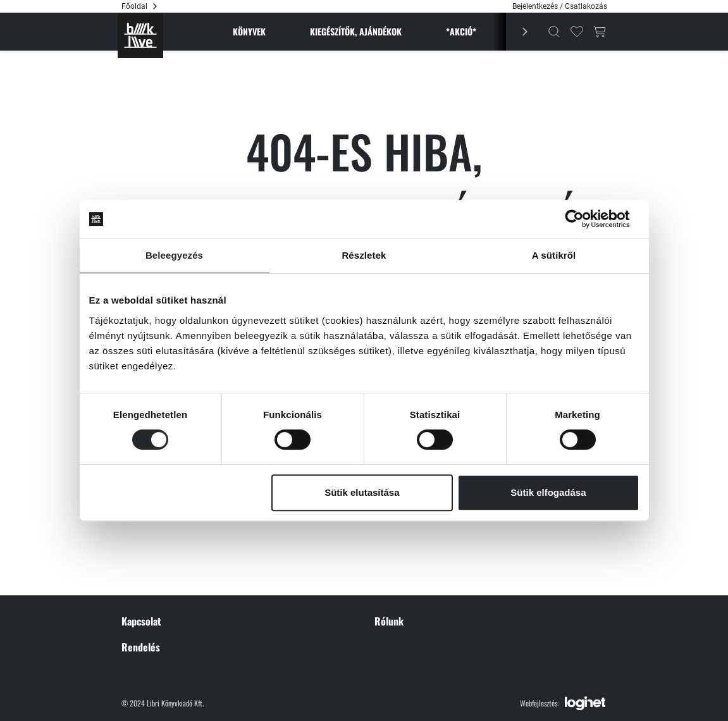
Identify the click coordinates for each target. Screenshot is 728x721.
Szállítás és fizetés (153, 611)
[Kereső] (554, 32)
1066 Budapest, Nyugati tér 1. (189, 546)
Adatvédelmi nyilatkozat (416, 546)
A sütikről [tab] (554, 255)
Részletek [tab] (364, 255)
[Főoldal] (140, 35)
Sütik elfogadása (548, 492)
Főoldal (134, 6)
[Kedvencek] (577, 32)
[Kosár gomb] (600, 32)
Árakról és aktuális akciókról (170, 650)
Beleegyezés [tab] (174, 255)
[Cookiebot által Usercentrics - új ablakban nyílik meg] (584, 219)
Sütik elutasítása (362, 492)
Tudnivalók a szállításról (163, 630)
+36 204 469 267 (166, 527)
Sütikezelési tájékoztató (415, 566)
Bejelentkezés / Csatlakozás (560, 6)
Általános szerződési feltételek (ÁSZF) (439, 527)
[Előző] (518, 32)
